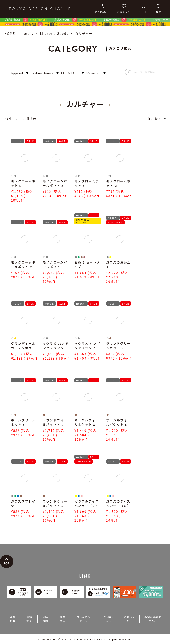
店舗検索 (29, 619)
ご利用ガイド (109, 619)
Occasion (93, 73)
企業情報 (62, 619)
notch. (27, 33)
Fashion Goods (42, 73)
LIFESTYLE (70, 73)
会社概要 (13, 619)
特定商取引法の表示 (153, 619)
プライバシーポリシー (85, 619)
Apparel (17, 73)
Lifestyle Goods (54, 33)
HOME (10, 33)
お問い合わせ (129, 619)
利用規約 (46, 619)
